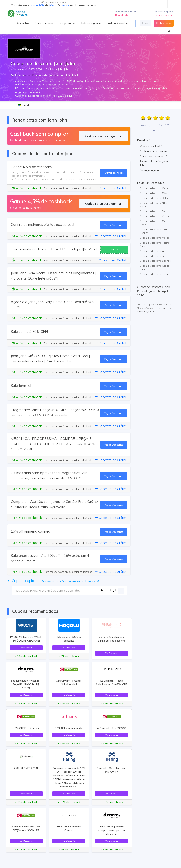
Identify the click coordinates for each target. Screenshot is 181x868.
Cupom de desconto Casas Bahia (154, 268)
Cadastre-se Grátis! (110, 188)
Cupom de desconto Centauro (156, 188)
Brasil (24, 105)
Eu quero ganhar (164, 15)
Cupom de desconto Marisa (155, 238)
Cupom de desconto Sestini (155, 256)
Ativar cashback (113, 173)
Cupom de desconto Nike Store (153, 205)
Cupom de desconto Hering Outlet (155, 245)
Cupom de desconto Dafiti (154, 198)
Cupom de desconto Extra (154, 274)
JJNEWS (114, 249)
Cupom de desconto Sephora (156, 261)
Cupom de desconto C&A (153, 193)
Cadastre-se (164, 23)
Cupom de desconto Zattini (154, 216)
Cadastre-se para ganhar (103, 136)
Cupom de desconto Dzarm (155, 211)
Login (145, 23)
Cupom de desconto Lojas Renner (154, 231)
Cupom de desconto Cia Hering (153, 223)
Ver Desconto (26, 647)
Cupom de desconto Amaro (155, 251)
